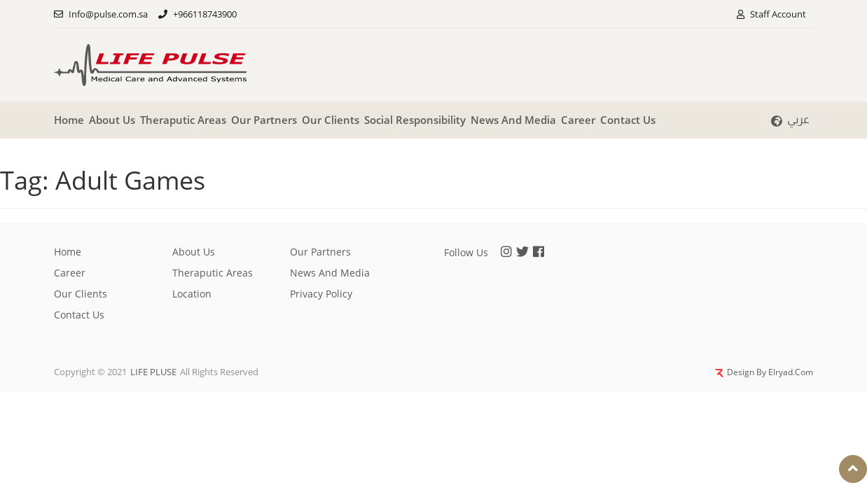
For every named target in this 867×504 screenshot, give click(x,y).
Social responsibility (415, 120)
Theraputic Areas (183, 120)
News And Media (513, 120)
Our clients (331, 120)
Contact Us (628, 120)
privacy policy (321, 294)
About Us (112, 120)
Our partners (264, 120)
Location (192, 294)
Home (69, 120)
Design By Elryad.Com (764, 372)
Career (578, 120)
